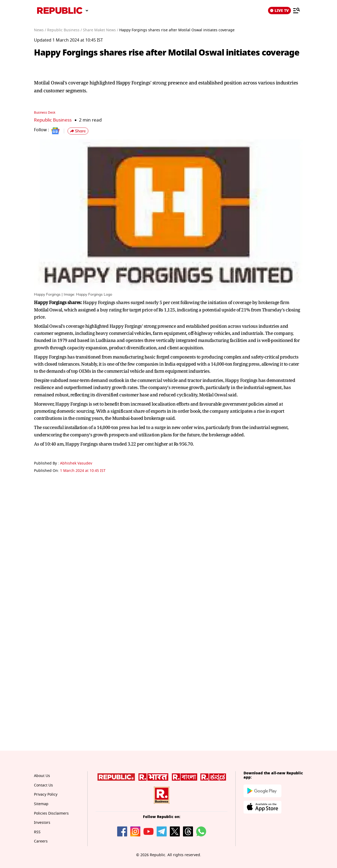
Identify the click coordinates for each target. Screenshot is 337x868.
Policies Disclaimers (51, 813)
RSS (37, 832)
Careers (41, 841)
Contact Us (43, 785)
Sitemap (41, 804)
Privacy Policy (46, 794)
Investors (42, 823)
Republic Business (53, 120)
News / (40, 30)
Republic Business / (65, 30)
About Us (42, 776)
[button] (78, 131)
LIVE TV (279, 11)
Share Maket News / (101, 30)
